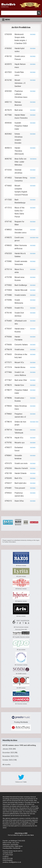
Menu (8, 20)
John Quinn (16, 843)
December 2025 (8, 753)
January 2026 (7, 749)
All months (6, 765)
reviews (33, 159)
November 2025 (8, 756)
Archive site (26, 816)
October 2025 (7, 760)
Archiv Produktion (21, 27)
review (33, 34)
